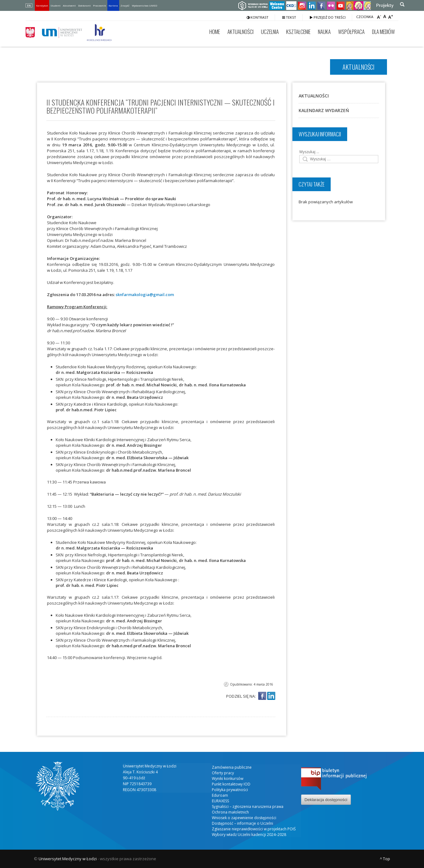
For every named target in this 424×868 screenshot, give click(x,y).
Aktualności (240, 32)
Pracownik (100, 5)
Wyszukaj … (309, 152)
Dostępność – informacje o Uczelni (242, 823)
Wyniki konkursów (228, 778)
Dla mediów (383, 32)
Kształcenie (298, 32)
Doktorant (84, 5)
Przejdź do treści (328, 17)
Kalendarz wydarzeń (324, 110)
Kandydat (42, 5)
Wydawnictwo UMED (144, 5)
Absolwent (69, 5)
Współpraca (351, 32)
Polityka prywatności (230, 790)
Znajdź (125, 5)
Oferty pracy (223, 773)
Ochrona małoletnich (230, 812)
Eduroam (220, 795)
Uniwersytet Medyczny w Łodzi (68, 859)
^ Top (385, 859)
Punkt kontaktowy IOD (231, 784)
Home (215, 32)
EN (29, 5)
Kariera (113, 5)
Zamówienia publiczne (232, 767)
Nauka (324, 32)
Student (55, 5)
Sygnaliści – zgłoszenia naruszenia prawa (248, 807)
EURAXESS (220, 801)
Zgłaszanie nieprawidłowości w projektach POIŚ (254, 829)
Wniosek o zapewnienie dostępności (244, 818)
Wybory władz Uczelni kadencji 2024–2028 (249, 835)
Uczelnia (270, 32)
